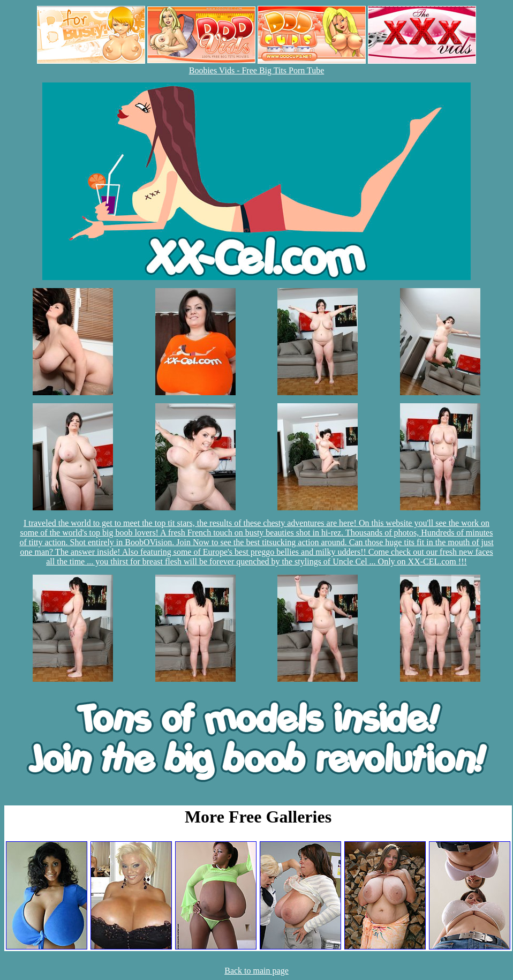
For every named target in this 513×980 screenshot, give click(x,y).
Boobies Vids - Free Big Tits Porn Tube (257, 70)
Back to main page (256, 971)
